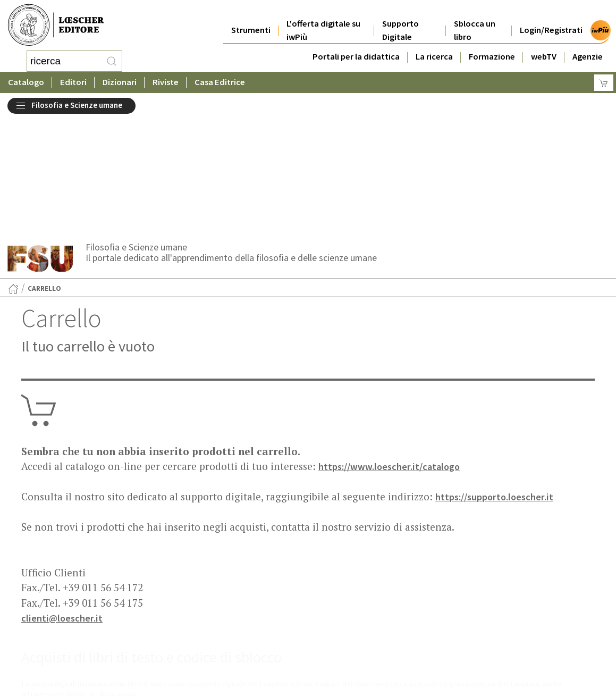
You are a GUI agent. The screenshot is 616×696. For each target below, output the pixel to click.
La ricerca (434, 49)
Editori (73, 82)
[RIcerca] (112, 61)
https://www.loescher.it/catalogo (392, 346)
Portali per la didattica (356, 49)
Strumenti (251, 22)
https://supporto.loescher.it (496, 376)
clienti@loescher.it (63, 497)
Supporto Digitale (400, 22)
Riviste (166, 82)
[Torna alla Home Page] (13, 168)
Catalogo (26, 82)
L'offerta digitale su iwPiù (323, 22)
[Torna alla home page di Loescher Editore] (56, 25)
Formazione (492, 49)
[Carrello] (604, 83)
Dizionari (120, 82)
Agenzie (588, 49)
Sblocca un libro (475, 22)
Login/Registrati (551, 22)
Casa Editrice (220, 82)
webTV (544, 49)
